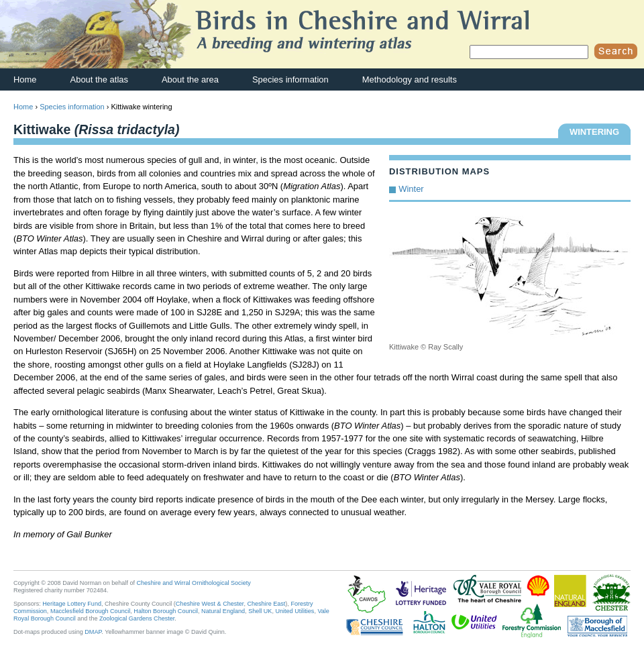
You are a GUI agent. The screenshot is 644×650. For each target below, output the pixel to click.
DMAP (93, 632)
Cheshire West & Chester (210, 604)
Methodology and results (410, 79)
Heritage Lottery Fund (72, 604)
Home (25, 79)
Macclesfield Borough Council (90, 611)
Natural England (223, 611)
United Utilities (294, 611)
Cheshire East (266, 604)
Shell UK (260, 611)
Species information (290, 79)
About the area (190, 79)
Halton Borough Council (166, 611)
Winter (411, 189)
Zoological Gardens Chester (137, 618)
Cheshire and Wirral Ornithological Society (194, 583)
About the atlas (99, 79)
